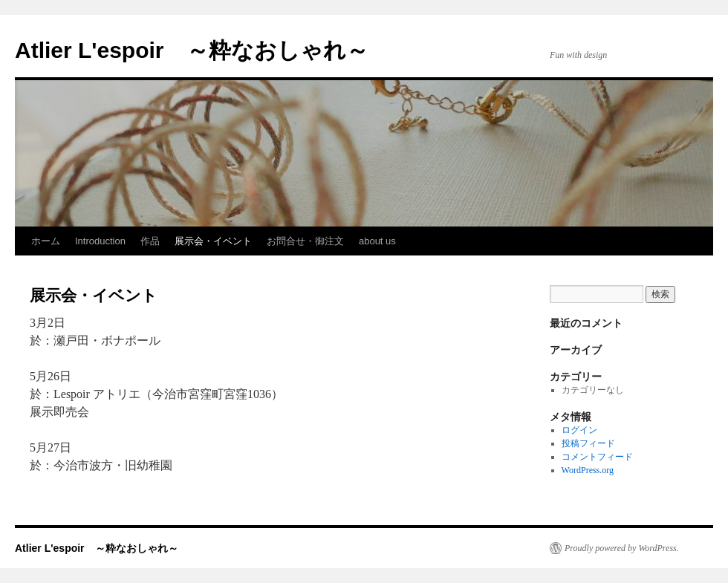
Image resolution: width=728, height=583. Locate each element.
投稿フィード (588, 443)
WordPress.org (588, 470)
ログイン (579, 430)
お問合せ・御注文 (305, 241)
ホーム (46, 241)
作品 (150, 241)
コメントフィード (597, 457)
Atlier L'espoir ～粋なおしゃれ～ (192, 50)
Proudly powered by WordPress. (622, 548)
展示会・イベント (213, 241)
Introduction (100, 241)
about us (377, 241)
